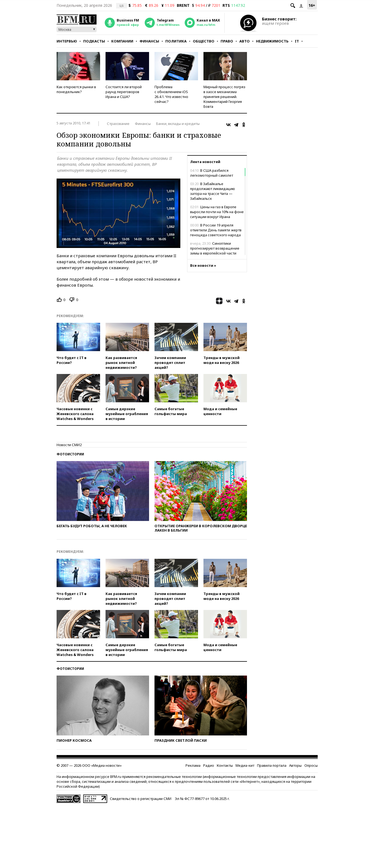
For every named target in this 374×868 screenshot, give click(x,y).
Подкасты (94, 41)
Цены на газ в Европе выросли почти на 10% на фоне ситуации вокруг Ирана (217, 212)
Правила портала (272, 765)
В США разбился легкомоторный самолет (212, 173)
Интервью (67, 41)
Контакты (225, 765)
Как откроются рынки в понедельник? (76, 89)
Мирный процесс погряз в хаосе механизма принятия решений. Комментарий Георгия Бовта (224, 97)
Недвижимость (272, 41)
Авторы (295, 765)
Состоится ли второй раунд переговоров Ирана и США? (124, 92)
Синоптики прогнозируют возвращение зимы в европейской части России (215, 251)
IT (297, 41)
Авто (245, 41)
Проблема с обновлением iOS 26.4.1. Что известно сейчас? (171, 94)
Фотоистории (70, 454)
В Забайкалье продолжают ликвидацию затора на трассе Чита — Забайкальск (213, 191)
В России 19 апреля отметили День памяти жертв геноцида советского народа (216, 230)
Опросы (311, 765)
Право (227, 41)
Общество (204, 41)
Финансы (149, 41)
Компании (122, 41)
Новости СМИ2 (69, 445)
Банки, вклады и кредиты (178, 124)
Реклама (193, 765)
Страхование (118, 124)
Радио (209, 765)
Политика (176, 41)
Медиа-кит (245, 765)
